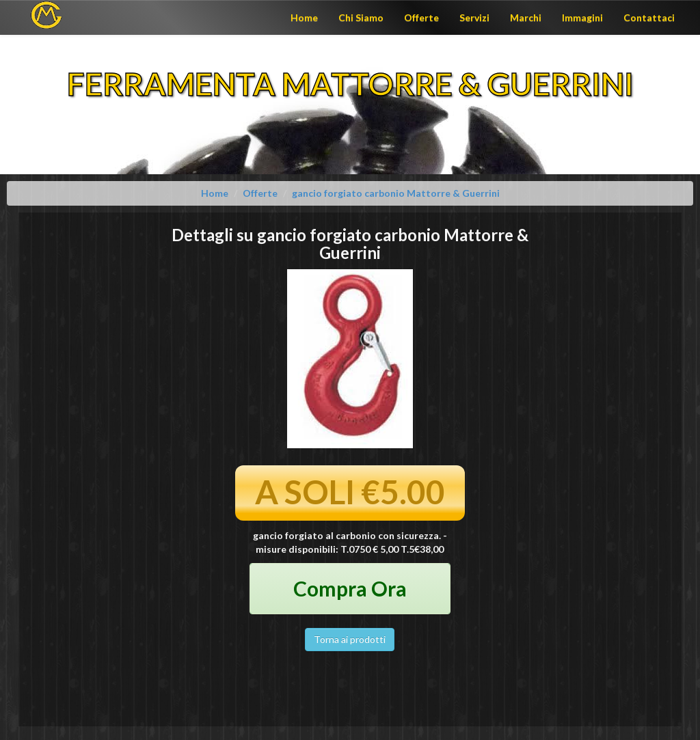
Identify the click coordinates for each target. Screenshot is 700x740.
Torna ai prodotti (350, 639)
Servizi (474, 17)
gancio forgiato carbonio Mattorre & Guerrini (396, 193)
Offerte (421, 17)
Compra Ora (350, 588)
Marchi (526, 17)
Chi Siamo (361, 17)
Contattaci (649, 17)
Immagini (582, 17)
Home (304, 17)
